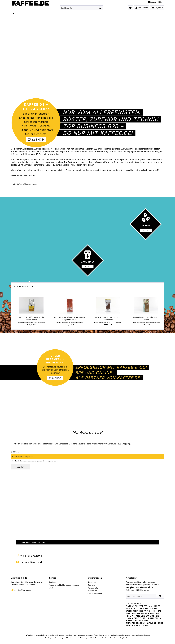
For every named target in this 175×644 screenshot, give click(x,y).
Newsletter (92, 582)
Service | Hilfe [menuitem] (155, 2)
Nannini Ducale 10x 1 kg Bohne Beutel (146, 318)
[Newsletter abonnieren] (160, 596)
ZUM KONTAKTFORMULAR (33, 542)
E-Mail (15, 452)
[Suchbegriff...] (81, 8)
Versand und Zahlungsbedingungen (64, 585)
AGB (51, 588)
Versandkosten (99, 635)
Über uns (91, 585)
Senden (20, 467)
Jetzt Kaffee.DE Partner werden (25, 184)
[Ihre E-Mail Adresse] (141, 596)
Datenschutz (93, 588)
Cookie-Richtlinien (95, 594)
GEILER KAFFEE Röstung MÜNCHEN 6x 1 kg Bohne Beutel (70, 318)
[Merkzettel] (130, 8)
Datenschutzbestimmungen (30, 461)
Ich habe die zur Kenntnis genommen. (145, 615)
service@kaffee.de (23, 590)
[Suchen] (100, 8)
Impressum (92, 591)
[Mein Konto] (142, 8)
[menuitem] (81, 8)
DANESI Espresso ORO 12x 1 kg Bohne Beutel (108, 318)
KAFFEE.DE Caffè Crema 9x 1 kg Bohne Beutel (31, 318)
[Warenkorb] (157, 8)
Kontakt (52, 582)
